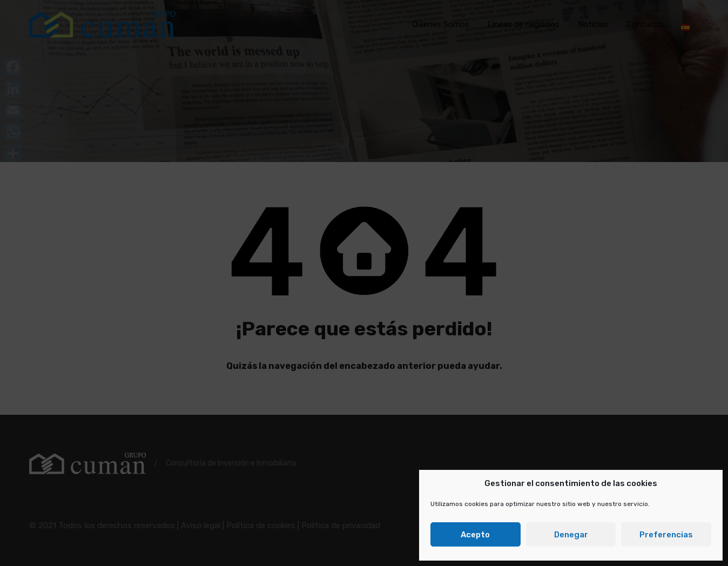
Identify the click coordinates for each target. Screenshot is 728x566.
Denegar (571, 535)
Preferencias (666, 535)
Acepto (475, 535)
